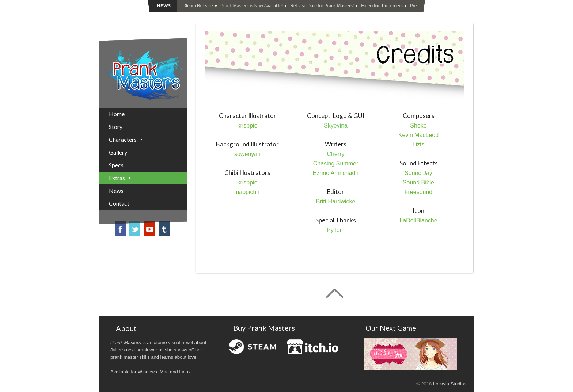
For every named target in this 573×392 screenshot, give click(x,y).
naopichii (247, 192)
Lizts (419, 144)
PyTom (336, 230)
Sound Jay (418, 173)
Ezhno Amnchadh (336, 173)
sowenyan (247, 154)
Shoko (418, 125)
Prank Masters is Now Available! (252, 6)
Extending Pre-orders (382, 6)
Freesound (419, 192)
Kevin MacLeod (418, 135)
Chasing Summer (336, 163)
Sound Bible (418, 182)
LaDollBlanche (418, 220)
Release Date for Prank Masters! (323, 6)
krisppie (247, 125)
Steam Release (199, 6)
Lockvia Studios (450, 384)
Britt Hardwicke (336, 201)
